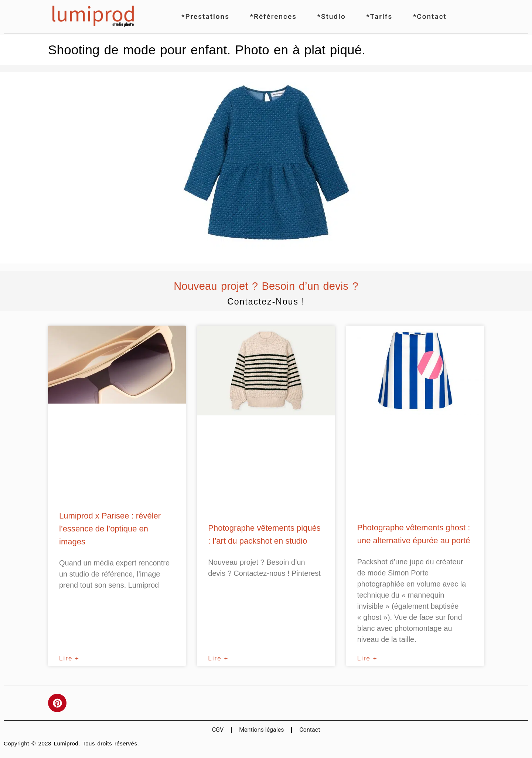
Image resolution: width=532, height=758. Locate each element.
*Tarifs (379, 16)
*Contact (430, 16)
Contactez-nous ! (266, 302)
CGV (218, 730)
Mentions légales (261, 730)
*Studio (332, 16)
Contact (310, 730)
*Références (273, 16)
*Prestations (205, 16)
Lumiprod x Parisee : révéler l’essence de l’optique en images (110, 529)
